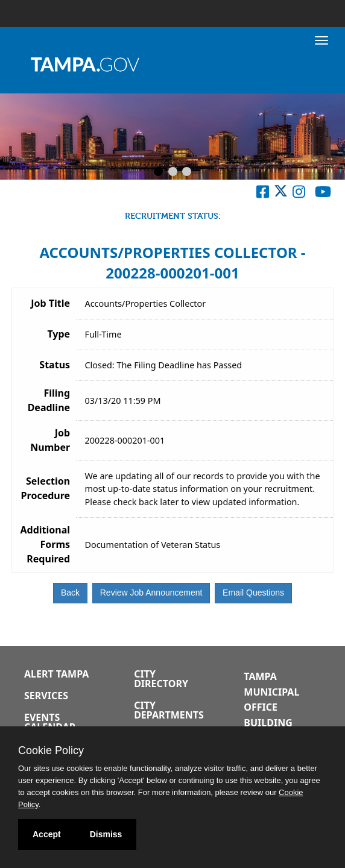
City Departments (169, 710)
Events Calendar (50, 722)
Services (46, 696)
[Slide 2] (173, 172)
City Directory (161, 679)
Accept (47, 834)
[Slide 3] (187, 172)
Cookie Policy (51, 750)
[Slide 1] (158, 172)
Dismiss (106, 834)
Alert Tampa (56, 674)
